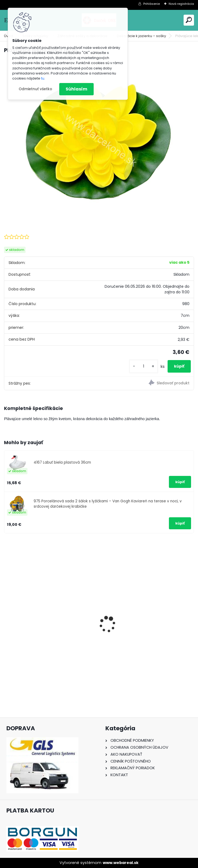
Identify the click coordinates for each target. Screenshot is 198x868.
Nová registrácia (181, 4)
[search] (189, 20)
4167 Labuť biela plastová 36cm (62, 462)
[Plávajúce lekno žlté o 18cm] (99, 138)
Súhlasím (76, 89)
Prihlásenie (152, 4)
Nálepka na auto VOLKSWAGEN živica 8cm (47, 638)
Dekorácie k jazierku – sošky (141, 36)
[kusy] (144, 366)
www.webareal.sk (121, 863)
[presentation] (7, 615)
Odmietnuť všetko (35, 89)
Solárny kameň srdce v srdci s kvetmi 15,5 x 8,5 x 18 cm (144, 638)
